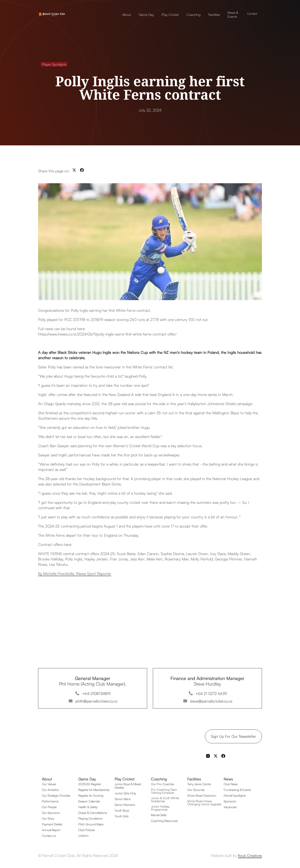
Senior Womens (125, 805)
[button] (127, 14)
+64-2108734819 (96, 693)
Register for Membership (94, 790)
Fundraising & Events (237, 790)
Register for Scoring (91, 796)
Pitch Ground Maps (91, 824)
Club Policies (87, 830)
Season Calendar (89, 801)
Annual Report (51, 830)
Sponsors (230, 801)
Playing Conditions (90, 818)
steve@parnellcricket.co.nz (211, 701)
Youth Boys (122, 810)
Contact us (49, 836)
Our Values (49, 784)
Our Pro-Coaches (163, 784)
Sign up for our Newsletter (233, 736)
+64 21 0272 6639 (211, 693)
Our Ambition (51, 790)
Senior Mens (123, 799)
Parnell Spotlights (235, 796)
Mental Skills (159, 815)
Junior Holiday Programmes (160, 808)
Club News (231, 784)
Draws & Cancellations (93, 813)
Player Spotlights (54, 64)
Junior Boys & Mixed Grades (128, 786)
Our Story (48, 818)
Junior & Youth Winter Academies (165, 800)
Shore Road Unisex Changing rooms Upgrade (204, 803)
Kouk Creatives (250, 855)
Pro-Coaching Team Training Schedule (164, 791)
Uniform (83, 836)
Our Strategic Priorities (56, 796)
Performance (50, 801)
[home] (57, 14)
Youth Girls (122, 816)
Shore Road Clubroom (202, 796)
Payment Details (52, 824)
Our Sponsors (51, 813)
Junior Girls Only (125, 793)
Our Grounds (196, 790)
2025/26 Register (90, 784)
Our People (49, 807)
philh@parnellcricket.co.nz (96, 701)
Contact (252, 14)
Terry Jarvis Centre (199, 784)
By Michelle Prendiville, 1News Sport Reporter (75, 574)
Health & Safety (88, 807)
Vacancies (230, 807)
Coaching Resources (164, 821)
